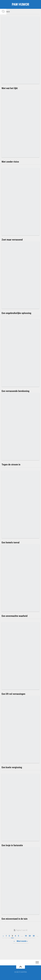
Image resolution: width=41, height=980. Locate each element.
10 (26, 936)
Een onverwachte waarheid (15, 616)
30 (34, 936)
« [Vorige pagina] (3, 936)
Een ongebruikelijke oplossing (16, 313)
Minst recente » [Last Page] (22, 941)
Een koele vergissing (12, 767)
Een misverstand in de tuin (15, 919)
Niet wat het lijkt (10, 88)
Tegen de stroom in (11, 465)
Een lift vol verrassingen (13, 694)
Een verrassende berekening (15, 391)
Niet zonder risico (10, 162)
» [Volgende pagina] (14, 941)
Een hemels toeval (11, 543)
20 (30, 936)
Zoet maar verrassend (12, 240)
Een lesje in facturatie (12, 845)
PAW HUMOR (20, 4)
